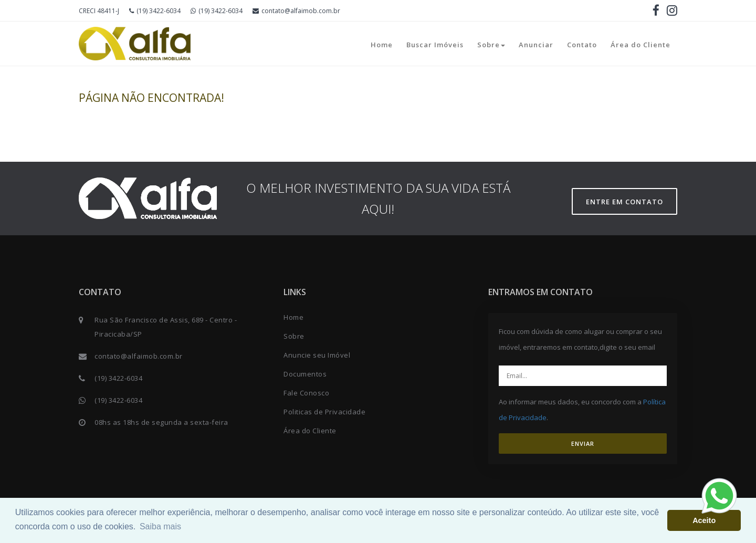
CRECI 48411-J (99, 11)
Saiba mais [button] (160, 526)
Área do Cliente (640, 45)
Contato (582, 45)
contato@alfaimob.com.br (296, 11)
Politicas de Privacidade (324, 412)
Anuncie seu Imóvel (317, 355)
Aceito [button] (704, 520)
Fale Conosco (306, 393)
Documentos (305, 374)
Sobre (491, 45)
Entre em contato (624, 202)
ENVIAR (583, 443)
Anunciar (536, 45)
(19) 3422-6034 (155, 11)
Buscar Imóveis (435, 45)
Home (382, 45)
